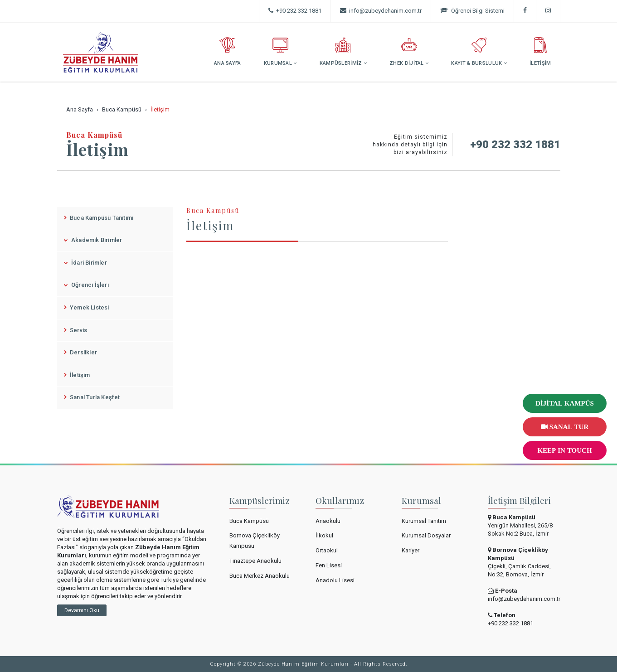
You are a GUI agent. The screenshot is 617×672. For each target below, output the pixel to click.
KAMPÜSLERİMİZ (343, 52)
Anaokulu (328, 521)
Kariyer (411, 550)
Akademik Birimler (93, 240)
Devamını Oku (82, 610)
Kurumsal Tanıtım (424, 521)
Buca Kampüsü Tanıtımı (99, 218)
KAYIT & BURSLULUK (479, 52)
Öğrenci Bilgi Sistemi (472, 11)
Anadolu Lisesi (335, 580)
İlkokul (324, 535)
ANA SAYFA (228, 52)
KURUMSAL (280, 52)
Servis (76, 330)
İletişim (77, 375)
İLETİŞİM (540, 52)
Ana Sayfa (80, 109)
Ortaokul (327, 550)
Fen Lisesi (329, 565)
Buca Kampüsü (122, 109)
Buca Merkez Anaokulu (260, 576)
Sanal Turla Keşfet (92, 397)
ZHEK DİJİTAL (409, 52)
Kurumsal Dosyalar (426, 535)
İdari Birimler (85, 263)
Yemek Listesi (87, 307)
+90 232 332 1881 (295, 11)
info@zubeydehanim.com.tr (524, 599)
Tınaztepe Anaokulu (255, 561)
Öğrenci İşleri (86, 285)
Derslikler (80, 352)
